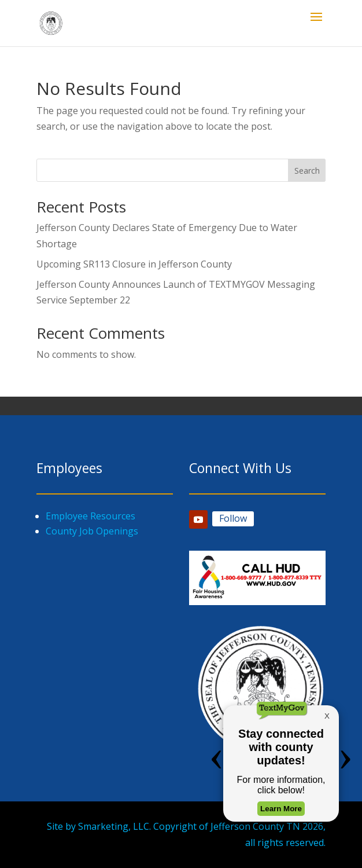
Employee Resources (90, 516)
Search (307, 171)
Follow (233, 518)
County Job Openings (92, 531)
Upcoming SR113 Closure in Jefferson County (134, 264)
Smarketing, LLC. (114, 826)
